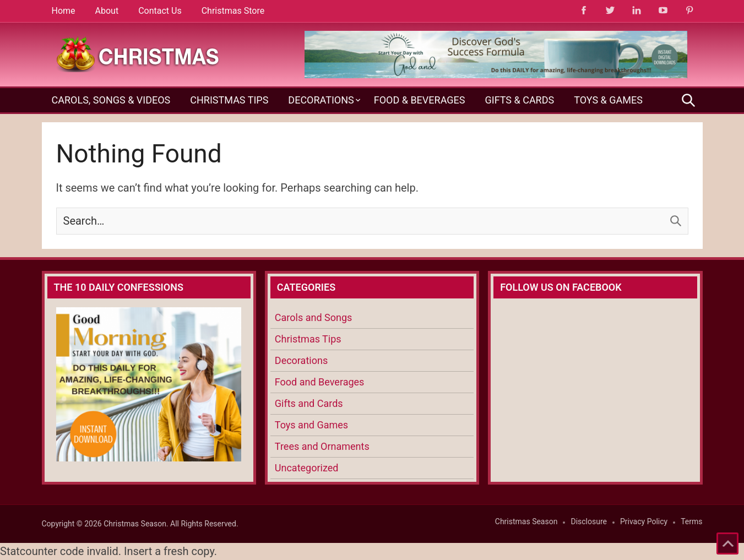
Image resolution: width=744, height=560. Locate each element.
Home (64, 11)
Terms (691, 521)
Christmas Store (233, 11)
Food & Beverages (420, 100)
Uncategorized (307, 468)
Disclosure (589, 521)
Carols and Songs (313, 317)
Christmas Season (526, 521)
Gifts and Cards (309, 403)
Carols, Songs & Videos (111, 100)
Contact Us (160, 11)
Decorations (321, 100)
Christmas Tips (229, 100)
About (107, 11)
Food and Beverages (320, 382)
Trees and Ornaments (322, 446)
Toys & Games (608, 100)
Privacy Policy (644, 521)
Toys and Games (311, 425)
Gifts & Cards (519, 100)
